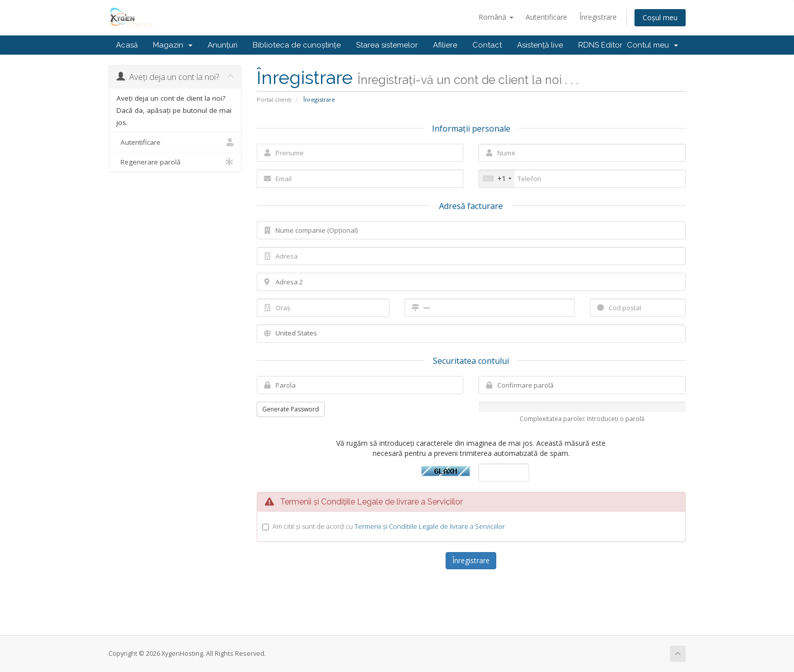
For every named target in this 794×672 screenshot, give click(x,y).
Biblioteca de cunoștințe (297, 45)
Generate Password (291, 409)
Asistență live (540, 45)
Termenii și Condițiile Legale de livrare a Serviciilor (430, 526)
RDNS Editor (600, 45)
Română (496, 17)
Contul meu (652, 45)
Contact (487, 45)
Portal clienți (274, 99)
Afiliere (445, 45)
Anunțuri (223, 45)
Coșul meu (660, 17)
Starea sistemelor (387, 45)
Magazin (173, 45)
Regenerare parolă (175, 162)
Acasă (127, 45)
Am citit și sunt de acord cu (389, 526)
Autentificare (546, 17)
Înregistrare (598, 17)
